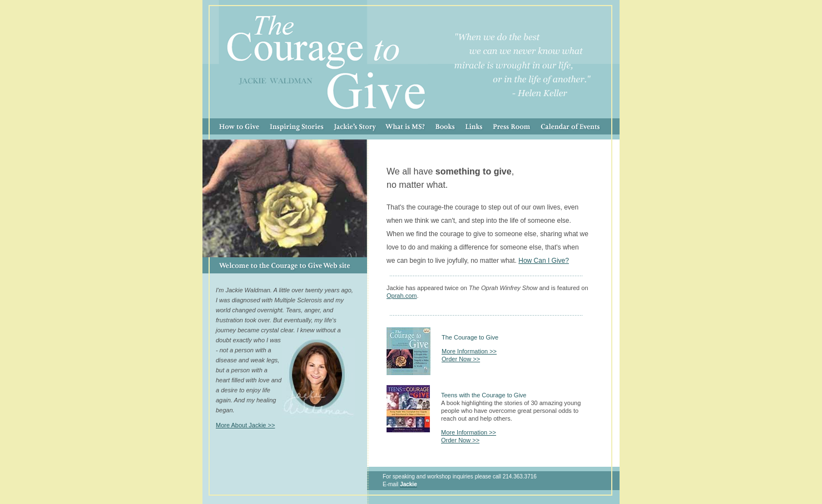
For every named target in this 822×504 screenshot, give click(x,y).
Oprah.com (402, 296)
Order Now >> (461, 359)
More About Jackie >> (245, 425)
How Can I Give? (544, 261)
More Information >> (469, 351)
